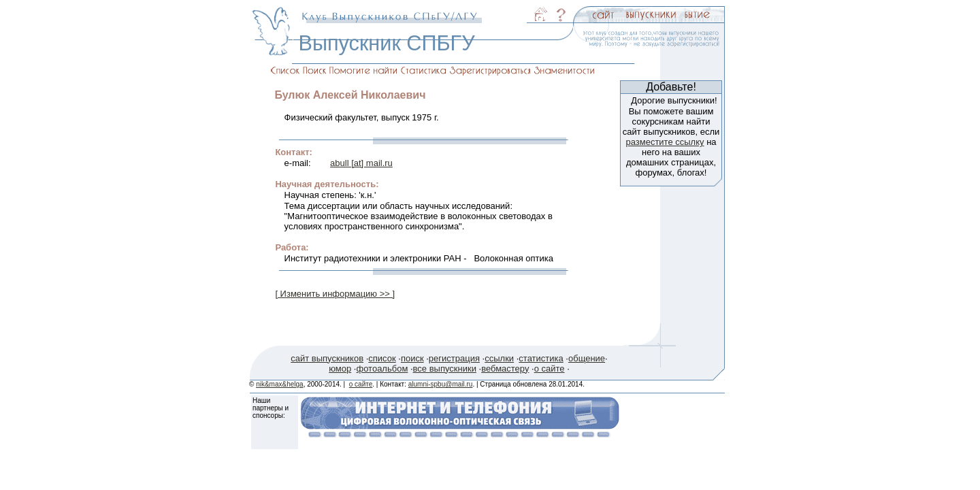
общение (587, 358)
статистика (541, 358)
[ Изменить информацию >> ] (335, 294)
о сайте (550, 369)
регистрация (454, 358)
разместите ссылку (665, 142)
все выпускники (445, 369)
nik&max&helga (279, 384)
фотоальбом (382, 369)
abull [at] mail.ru (361, 163)
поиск (412, 358)
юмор (340, 369)
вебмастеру (505, 369)
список (382, 358)
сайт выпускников (327, 358)
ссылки (499, 358)
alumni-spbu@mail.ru (441, 384)
